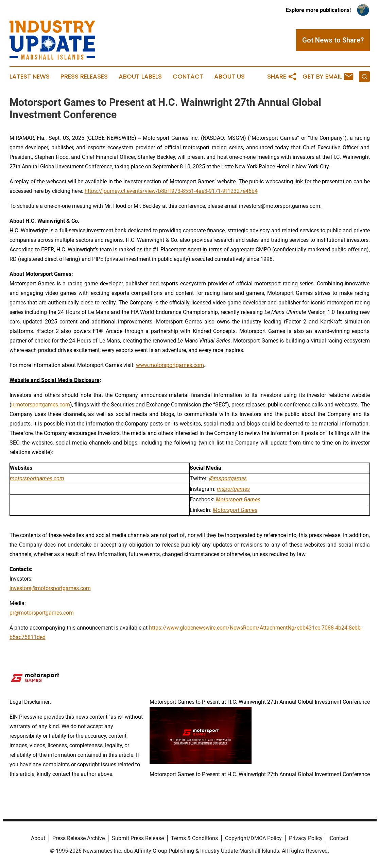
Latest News (30, 77)
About (38, 838)
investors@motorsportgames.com (50, 588)
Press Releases (84, 77)
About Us (229, 77)
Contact (188, 77)
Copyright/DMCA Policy (253, 838)
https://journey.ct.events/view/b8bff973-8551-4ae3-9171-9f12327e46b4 (171, 191)
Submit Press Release (138, 838)
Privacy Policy (306, 838)
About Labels (140, 77)
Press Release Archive (79, 838)
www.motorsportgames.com (170, 365)
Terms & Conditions (194, 838)
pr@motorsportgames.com (42, 613)
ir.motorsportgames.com (41, 405)
